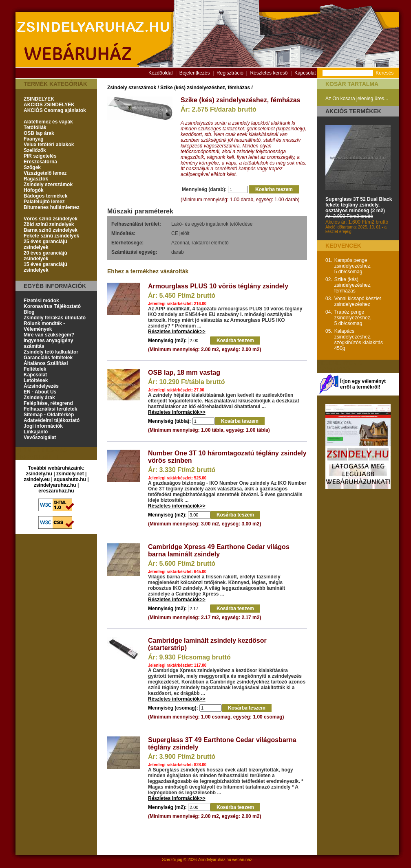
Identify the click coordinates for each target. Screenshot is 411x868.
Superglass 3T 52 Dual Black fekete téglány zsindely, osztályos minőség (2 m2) (359, 205)
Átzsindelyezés (41, 386)
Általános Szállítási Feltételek (46, 366)
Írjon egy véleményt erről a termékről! (363, 384)
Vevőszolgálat (40, 437)
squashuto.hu (70, 479)
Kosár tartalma (352, 84)
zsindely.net (70, 474)
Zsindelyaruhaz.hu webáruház (225, 860)
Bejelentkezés (195, 73)
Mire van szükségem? (49, 335)
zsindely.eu (37, 479)
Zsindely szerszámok (48, 185)
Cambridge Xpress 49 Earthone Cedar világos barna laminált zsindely (219, 550)
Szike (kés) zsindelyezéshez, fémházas (205, 88)
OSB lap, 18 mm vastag (184, 372)
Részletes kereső (269, 73)
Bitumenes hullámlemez (52, 207)
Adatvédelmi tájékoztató (52, 420)
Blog (29, 312)
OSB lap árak (39, 133)
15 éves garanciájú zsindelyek (45, 267)
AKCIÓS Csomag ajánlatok (55, 110)
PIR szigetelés (40, 156)
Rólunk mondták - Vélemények (44, 326)
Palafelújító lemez (44, 202)
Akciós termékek (353, 111)
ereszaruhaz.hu (56, 491)
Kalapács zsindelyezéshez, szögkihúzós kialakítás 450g (359, 340)
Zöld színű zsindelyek (49, 224)
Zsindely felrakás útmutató (55, 318)
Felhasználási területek (50, 409)
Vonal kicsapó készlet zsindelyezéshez (358, 301)
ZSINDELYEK (39, 99)
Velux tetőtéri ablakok (49, 145)
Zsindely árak (39, 398)
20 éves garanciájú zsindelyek (45, 256)
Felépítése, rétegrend (48, 403)
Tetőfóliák (35, 127)
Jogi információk (43, 426)
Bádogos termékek (45, 196)
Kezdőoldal (160, 73)
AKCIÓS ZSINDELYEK (49, 105)
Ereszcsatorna (40, 162)
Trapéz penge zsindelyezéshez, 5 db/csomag (353, 318)
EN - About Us (40, 392)
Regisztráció (230, 73)
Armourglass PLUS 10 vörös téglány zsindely (218, 286)
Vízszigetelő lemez (45, 173)
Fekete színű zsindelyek (51, 236)
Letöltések (36, 380)
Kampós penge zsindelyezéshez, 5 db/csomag (353, 266)
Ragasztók (36, 179)
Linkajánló (36, 432)
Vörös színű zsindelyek (51, 219)
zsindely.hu (39, 474)
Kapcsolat (305, 73)
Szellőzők (35, 150)
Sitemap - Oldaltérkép (49, 415)
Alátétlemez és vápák (48, 122)
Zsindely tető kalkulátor (51, 352)
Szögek (32, 167)
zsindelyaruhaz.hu (55, 485)
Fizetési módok (41, 301)
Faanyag (34, 139)
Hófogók (34, 190)
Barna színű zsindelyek (51, 230)
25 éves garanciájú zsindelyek (45, 244)
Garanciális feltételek (48, 358)
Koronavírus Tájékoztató (52, 306)
